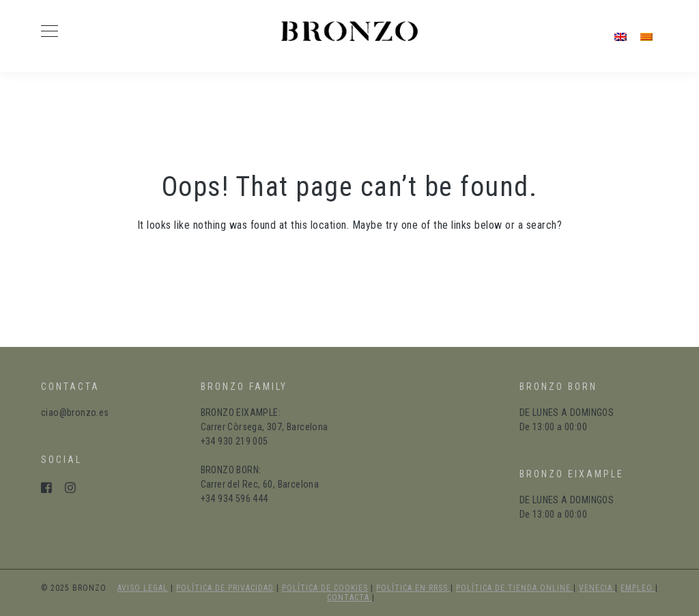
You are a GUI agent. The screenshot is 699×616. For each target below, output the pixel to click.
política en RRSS (413, 588)
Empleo (638, 588)
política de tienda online (515, 588)
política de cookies (325, 588)
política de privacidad (225, 588)
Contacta (349, 598)
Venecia (597, 588)
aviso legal (143, 588)
